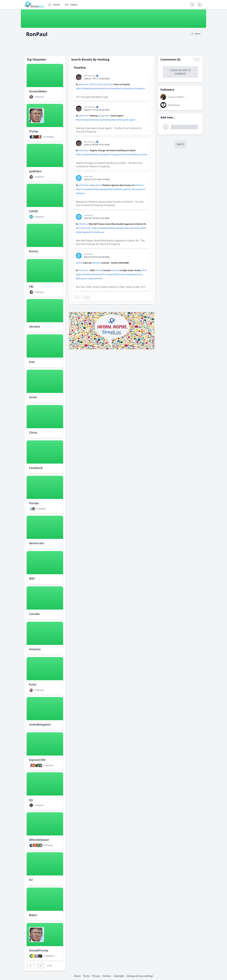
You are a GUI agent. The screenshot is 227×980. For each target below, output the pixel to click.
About (77, 976)
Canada (34, 614)
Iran (32, 362)
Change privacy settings (140, 976)
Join (184, 70)
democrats (36, 543)
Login (174, 70)
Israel (33, 397)
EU (31, 880)
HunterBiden (38, 91)
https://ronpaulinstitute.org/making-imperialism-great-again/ (106, 120)
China (33, 433)
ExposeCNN (37, 760)
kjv (31, 800)
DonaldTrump (39, 950)
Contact (107, 976)
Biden (33, 915)
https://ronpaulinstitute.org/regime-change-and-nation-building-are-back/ (112, 154)
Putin (33, 684)
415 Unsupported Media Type (92, 97)
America (35, 649)
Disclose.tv (174, 105)
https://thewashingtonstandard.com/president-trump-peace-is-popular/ (111, 88)
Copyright (119, 976)
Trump (34, 131)
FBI (31, 287)
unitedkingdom (40, 724)
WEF (32, 578)
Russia (34, 251)
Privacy (96, 976)
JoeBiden (35, 171)
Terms (87, 976)
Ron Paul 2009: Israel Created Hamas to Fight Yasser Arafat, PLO (111, 287)
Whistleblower (39, 840)
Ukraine (35, 326)
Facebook (36, 468)
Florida (34, 503)
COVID (34, 211)
